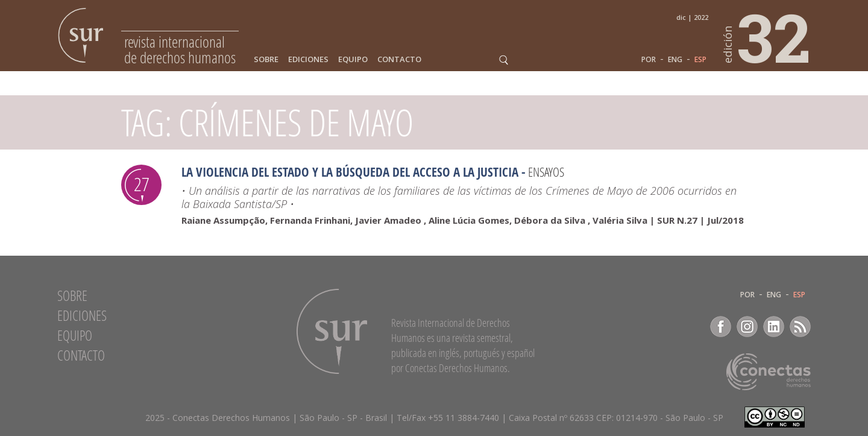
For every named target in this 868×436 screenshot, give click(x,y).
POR (649, 60)
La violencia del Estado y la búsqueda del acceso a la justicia (350, 172)
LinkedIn (774, 327)
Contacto (399, 59)
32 (767, 37)
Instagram (747, 327)
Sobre (266, 59)
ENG (675, 60)
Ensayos (546, 172)
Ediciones (308, 59)
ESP (700, 60)
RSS (800, 327)
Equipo (353, 59)
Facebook (721, 327)
